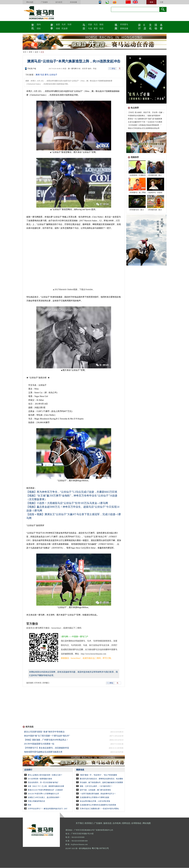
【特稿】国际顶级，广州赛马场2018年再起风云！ (46, 740)
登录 (151, 2)
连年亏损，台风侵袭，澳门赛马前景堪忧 (95, 790)
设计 (139, 26)
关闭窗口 (46, 683)
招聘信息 (126, 823)
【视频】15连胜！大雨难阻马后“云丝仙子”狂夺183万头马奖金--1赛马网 (67, 503)
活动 (156, 26)
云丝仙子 (53, 75)
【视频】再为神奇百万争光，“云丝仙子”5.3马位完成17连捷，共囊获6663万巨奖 (72, 492)
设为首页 (59, 2)
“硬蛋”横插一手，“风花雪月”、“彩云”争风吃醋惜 (98, 775)
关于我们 (80, 823)
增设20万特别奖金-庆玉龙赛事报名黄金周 (144, 128)
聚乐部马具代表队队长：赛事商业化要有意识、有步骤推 (101, 779)
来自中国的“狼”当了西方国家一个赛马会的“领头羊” (47, 736)
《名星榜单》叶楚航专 (137, 175)
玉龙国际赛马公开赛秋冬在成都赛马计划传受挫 (98, 805)
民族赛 (65, 29)
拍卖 (101, 29)
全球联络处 (136, 823)
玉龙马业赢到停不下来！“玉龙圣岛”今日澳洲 (145, 122)
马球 (69, 25)
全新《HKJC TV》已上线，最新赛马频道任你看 (46, 786)
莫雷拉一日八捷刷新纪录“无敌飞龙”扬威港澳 (145, 119)
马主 (96, 25)
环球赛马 (124, 25)
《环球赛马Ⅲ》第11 (154, 175)
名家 (161, 26)
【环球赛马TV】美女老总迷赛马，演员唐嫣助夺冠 (47, 748)
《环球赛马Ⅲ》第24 (154, 210)
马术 (64, 25)
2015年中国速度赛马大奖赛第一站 (39, 744)
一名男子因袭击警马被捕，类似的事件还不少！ (98, 794)
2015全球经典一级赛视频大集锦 (40, 779)
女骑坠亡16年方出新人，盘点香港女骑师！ (44, 798)
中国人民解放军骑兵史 (36, 801)
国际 (39, 29)
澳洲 (38, 75)
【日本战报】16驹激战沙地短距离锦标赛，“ (145, 125)
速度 (58, 25)
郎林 (30, 805)
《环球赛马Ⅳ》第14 (136, 210)
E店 (145, 26)
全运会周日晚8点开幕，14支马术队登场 (95, 801)
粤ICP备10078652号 (100, 849)
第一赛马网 (72, 69)
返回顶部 (30, 683)
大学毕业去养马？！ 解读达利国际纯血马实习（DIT (48, 809)
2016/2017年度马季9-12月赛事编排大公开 (43, 794)
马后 (42, 75)
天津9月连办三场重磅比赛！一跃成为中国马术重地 (99, 809)
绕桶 (58, 29)
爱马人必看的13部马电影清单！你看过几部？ (45, 775)
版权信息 (108, 823)
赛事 (52, 26)
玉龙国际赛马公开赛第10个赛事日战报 (94, 798)
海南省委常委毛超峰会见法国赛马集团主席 (43, 752)
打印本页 (38, 683)
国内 (39, 25)
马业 (84, 26)
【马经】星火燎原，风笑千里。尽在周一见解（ (146, 113)
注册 (162, 2)
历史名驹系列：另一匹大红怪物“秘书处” (43, 783)
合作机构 (117, 823)
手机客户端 (32, 69)
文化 (150, 26)
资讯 (33, 26)
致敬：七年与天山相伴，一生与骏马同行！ (96, 786)
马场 (90, 29)
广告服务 (44, 2)
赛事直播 (124, 29)
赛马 (47, 75)
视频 (116, 26)
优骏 (90, 25)
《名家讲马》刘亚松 (155, 193)
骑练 (101, 25)
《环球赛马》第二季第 (137, 193)
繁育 (96, 29)
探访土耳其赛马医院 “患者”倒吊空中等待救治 (44, 732)
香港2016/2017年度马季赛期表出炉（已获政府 (45, 790)
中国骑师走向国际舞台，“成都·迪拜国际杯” (144, 116)
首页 (25, 52)
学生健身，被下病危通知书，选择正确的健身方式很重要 (101, 783)
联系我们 (89, 823)
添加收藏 (73, 2)
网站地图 (30, 2)
